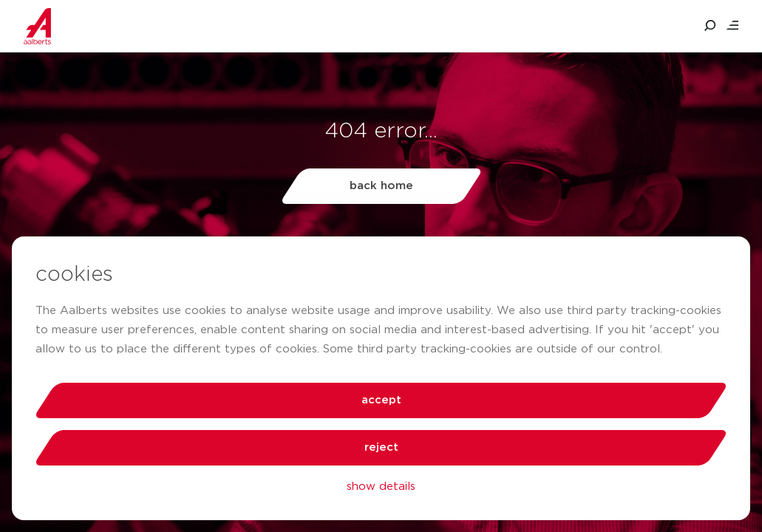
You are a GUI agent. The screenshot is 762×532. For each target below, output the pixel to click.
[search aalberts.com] (710, 26)
